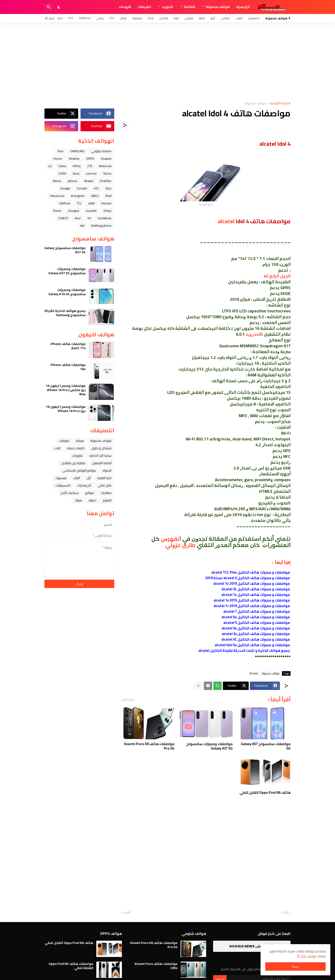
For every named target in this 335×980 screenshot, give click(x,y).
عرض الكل (128, 700)
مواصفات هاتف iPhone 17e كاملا (68, 346)
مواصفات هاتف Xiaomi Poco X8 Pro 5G (149, 746)
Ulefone (65, 203)
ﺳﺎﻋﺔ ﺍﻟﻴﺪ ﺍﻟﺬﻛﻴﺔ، (100, 456)
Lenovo (91, 173)
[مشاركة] (125, 125)
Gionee (106, 203)
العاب (77, 478)
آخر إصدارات (84, 485)
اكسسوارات (63, 485)
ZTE (112, 18)
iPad (108, 196)
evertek (91, 211)
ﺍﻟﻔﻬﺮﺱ (171, 539)
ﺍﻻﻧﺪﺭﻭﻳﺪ (254, 334)
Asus (76, 173)
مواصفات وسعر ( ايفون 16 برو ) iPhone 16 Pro (66, 409)
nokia (62, 166)
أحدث (284, 912)
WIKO (95, 196)
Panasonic (57, 196)
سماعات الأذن (70, 493)
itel (82, 226)
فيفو (202, 18)
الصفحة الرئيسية (280, 103)
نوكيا (151, 18)
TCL (79, 203)
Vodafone (105, 218)
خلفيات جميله (76, 448)
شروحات (125, 7)
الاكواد (107, 470)
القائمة (189, 7)
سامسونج (254, 18)
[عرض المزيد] (198, 686)
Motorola (105, 166)
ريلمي (100, 18)
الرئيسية (243, 7)
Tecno (107, 173)
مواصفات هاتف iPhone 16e (68, 367)
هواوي (189, 18)
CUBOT (63, 218)
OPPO (90, 159)
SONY (62, 173)
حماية (92, 500)
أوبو (213, 18)
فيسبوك (61, 478)
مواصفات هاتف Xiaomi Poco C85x (156, 966)
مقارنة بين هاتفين (73, 463)
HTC (71, 18)
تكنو (60, 18)
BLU (109, 188)
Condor (82, 188)
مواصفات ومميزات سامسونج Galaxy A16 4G (67, 292)
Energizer (78, 196)
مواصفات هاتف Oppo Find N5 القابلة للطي (71, 966)
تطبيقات (144, 7)
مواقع (90, 493)
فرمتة (80, 441)
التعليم (107, 500)
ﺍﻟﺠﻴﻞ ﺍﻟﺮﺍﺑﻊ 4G (277, 276)
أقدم (127, 912)
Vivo (60, 151)
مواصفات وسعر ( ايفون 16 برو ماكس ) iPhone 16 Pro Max (66, 390)
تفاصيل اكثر (308, 956)
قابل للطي (104, 485)
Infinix (77, 166)
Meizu (57, 181)
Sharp (107, 211)
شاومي (225, 18)
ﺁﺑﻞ (89, 478)
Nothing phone (101, 226)
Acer (78, 218)
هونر (176, 18)
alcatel (226, 221)
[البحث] (49, 7)
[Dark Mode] (59, 7)
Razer (57, 211)
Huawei (106, 159)
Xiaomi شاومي (101, 151)
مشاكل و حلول (101, 448)
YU (89, 218)
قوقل (123, 18)
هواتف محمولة (218, 7)
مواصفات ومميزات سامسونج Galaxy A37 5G (209, 746)
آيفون (239, 18)
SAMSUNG (77, 151)
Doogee (74, 211)
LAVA (91, 203)
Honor (58, 159)
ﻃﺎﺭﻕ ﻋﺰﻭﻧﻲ (181, 545)
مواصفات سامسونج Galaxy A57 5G (266, 746)
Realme (74, 159)
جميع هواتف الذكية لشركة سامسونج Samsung (65, 313)
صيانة (79, 500)
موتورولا (137, 18)
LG (50, 166)
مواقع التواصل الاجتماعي (79, 470)
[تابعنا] (51, 18)
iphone (73, 181)
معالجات (106, 493)
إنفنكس (164, 18)
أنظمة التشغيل (102, 463)
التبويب (167, 7)
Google (65, 188)
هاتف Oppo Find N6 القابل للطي (265, 793)
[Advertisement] (167, 62)
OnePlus (85, 18)
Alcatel (254, 673)
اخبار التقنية (104, 478)
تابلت (57, 448)
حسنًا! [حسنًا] (295, 966)
